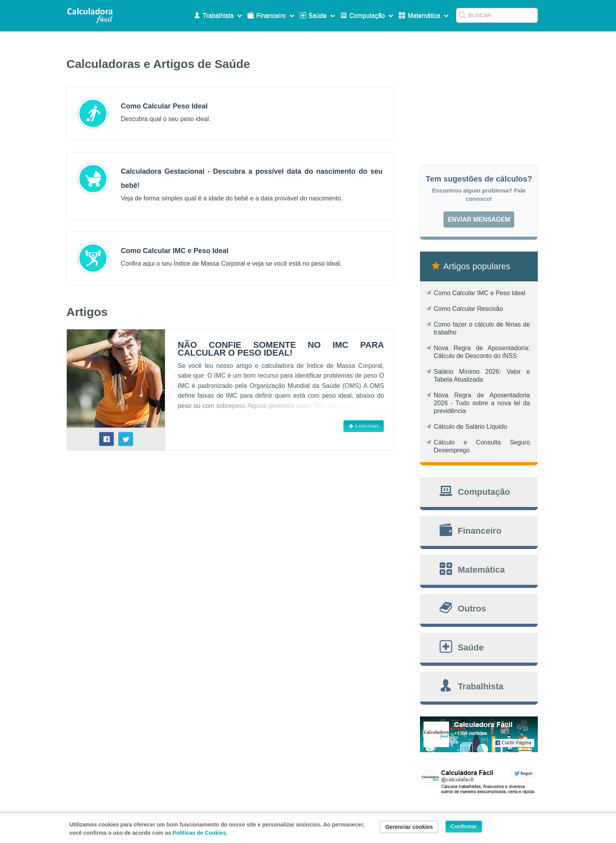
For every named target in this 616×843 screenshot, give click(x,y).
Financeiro (272, 16)
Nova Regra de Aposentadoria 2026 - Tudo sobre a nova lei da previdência (482, 403)
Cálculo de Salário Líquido (470, 427)
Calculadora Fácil (90, 16)
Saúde (318, 16)
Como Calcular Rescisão (468, 309)
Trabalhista (219, 16)
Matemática (424, 16)
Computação (368, 16)
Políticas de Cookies (199, 833)
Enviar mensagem (479, 219)
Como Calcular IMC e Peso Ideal (479, 293)
